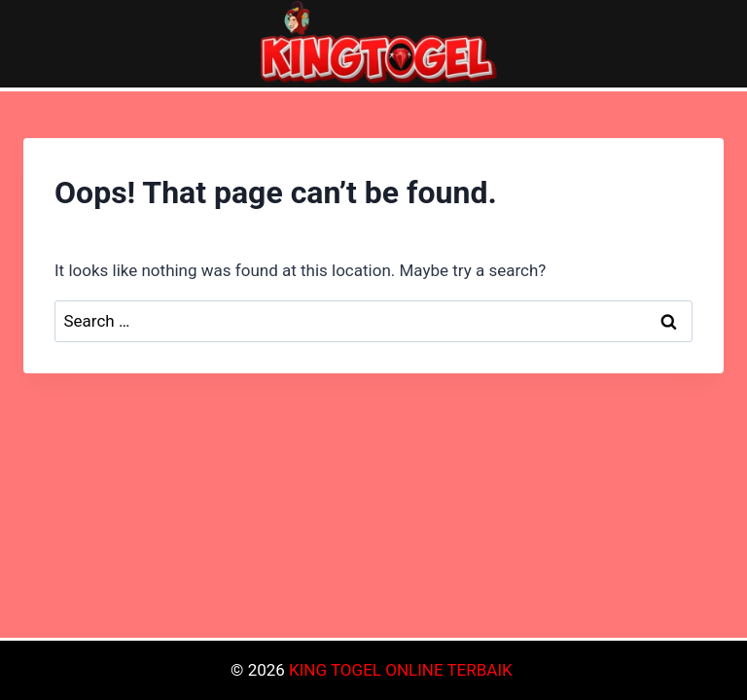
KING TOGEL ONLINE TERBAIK (401, 670)
